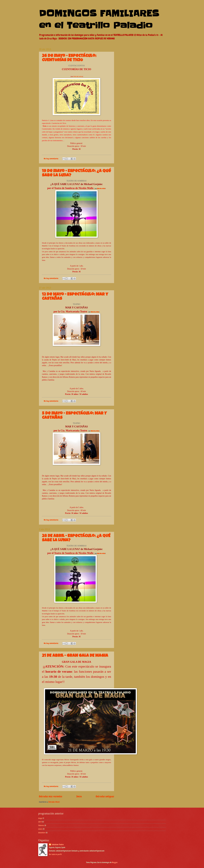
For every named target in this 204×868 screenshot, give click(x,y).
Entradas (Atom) (54, 802)
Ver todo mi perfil (55, 854)
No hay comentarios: (51, 159)
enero (40, 829)
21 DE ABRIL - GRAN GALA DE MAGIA (75, 656)
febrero (41, 825)
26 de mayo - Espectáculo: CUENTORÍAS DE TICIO (69, 58)
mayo (40, 818)
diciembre (42, 833)
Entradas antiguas (105, 796)
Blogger (115, 862)
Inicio (79, 796)
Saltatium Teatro (58, 845)
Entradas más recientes (51, 796)
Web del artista (78, 76)
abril (40, 822)
